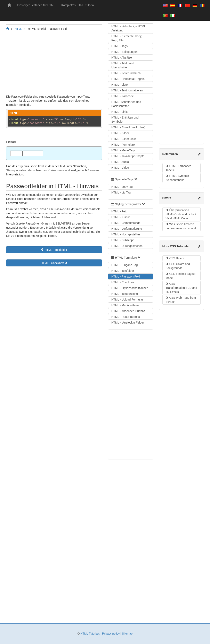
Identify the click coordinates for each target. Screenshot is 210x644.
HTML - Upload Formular (127, 300)
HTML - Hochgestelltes (126, 234)
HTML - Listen (120, 85)
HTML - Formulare (123, 145)
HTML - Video (120, 168)
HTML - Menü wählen (125, 305)
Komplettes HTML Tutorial (78, 5)
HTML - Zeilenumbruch (126, 73)
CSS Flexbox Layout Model (181, 276)
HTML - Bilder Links (124, 139)
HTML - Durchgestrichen (127, 246)
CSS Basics (175, 258)
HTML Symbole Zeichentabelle (177, 178)
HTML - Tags (119, 46)
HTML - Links (120, 112)
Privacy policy (111, 634)
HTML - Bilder (120, 133)
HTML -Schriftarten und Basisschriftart (126, 104)
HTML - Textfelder (54, 250)
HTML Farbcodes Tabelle (179, 168)
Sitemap (127, 634)
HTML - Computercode (126, 223)
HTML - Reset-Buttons (126, 317)
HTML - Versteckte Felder (128, 323)
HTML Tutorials (90, 634)
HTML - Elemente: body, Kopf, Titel (127, 38)
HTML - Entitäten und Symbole (125, 120)
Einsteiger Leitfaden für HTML (36, 5)
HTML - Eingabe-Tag (125, 265)
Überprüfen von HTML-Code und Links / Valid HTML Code (181, 214)
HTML (18, 29)
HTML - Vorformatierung (127, 229)
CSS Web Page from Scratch (181, 300)
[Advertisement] (54, 64)
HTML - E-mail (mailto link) (128, 127)
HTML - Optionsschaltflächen (130, 288)
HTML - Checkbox (54, 263)
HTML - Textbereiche (125, 294)
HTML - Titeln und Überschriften (123, 65)
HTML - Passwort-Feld (126, 276)
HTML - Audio (120, 162)
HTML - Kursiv (120, 217)
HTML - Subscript (122, 240)
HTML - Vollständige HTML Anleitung (129, 28)
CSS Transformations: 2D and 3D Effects (181, 288)
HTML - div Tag (121, 192)
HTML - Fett (119, 211)
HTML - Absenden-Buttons (128, 311)
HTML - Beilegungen (124, 52)
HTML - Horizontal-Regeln (128, 79)
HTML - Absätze (122, 58)
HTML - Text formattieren (127, 90)
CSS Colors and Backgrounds (178, 266)
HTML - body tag (122, 187)
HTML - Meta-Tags (123, 150)
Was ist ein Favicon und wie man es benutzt (181, 226)
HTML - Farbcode (123, 96)
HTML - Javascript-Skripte (128, 156)
